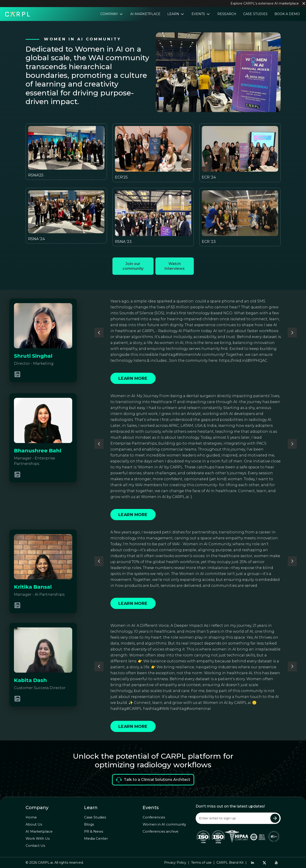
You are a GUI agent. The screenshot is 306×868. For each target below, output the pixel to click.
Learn (174, 14)
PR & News (94, 831)
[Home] (18, 14)
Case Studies (255, 14)
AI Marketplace (145, 14)
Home (31, 817)
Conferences (154, 817)
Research (227, 14)
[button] (99, 333)
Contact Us (35, 846)
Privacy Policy (175, 863)
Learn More (133, 378)
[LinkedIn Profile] (17, 374)
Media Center (96, 838)
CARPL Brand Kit (230, 863)
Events (199, 14)
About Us (34, 824)
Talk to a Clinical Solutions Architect (153, 780)
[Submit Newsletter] (275, 818)
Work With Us (38, 838)
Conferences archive (161, 831)
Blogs (89, 824)
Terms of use (201, 863)
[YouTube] (276, 863)
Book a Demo (287, 14)
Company (110, 14)
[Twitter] (264, 863)
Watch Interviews (175, 266)
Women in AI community (164, 824)
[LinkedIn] (253, 863)
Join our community (133, 266)
